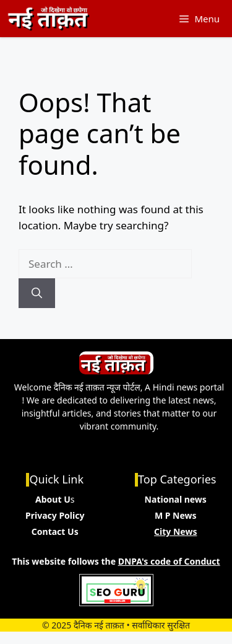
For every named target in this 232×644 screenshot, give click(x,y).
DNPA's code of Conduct (169, 561)
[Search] (37, 293)
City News (175, 532)
